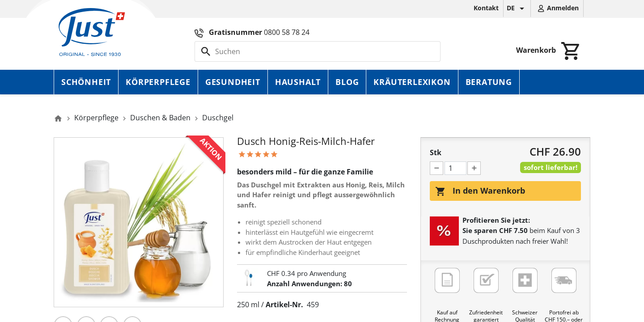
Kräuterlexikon (412, 82)
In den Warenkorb (480, 191)
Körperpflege (158, 82)
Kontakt (486, 8)
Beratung (489, 82)
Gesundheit (233, 82)
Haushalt (298, 82)
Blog (347, 82)
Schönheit (86, 82)
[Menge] (455, 168)
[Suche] (318, 51)
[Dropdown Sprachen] (517, 8)
